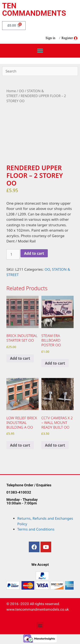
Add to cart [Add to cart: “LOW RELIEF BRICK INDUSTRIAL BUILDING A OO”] (20, 445)
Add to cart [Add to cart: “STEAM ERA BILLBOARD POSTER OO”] (55, 363)
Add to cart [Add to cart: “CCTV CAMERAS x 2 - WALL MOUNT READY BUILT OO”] (55, 445)
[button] (40, 51)
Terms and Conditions (36, 529)
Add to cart (34, 253)
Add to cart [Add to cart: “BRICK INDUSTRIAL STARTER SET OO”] (20, 358)
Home (11, 91)
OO (21, 91)
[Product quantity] (13, 254)
